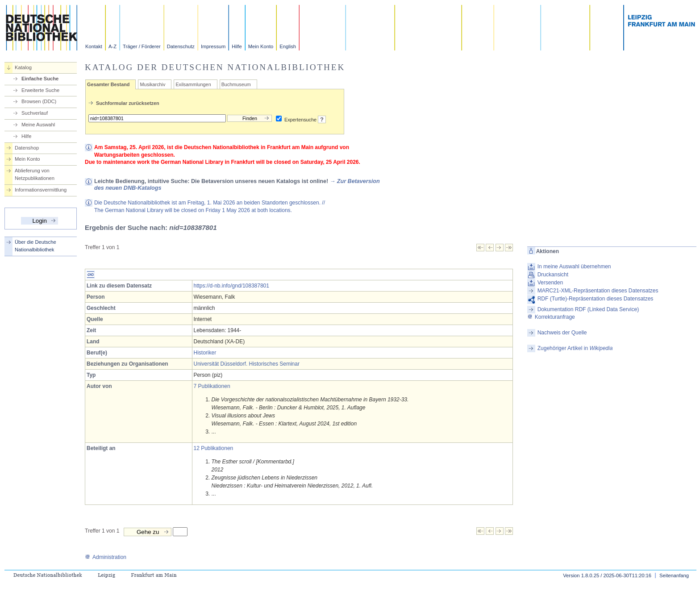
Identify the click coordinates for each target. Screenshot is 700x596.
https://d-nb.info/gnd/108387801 (231, 286)
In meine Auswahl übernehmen (574, 267)
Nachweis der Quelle (562, 333)
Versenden (550, 283)
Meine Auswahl (38, 125)
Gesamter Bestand (108, 84)
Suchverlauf (35, 113)
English (288, 46)
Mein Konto (261, 46)
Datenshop (27, 148)
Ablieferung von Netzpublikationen (35, 174)
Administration (106, 557)
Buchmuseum (236, 84)
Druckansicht (553, 275)
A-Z (112, 46)
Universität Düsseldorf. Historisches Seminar (247, 364)
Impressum (213, 46)
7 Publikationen (212, 386)
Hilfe (237, 46)
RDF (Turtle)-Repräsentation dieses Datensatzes (596, 299)
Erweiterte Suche (40, 90)
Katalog (23, 67)
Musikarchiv (152, 84)
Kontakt (94, 46)
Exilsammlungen (193, 84)
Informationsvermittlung (41, 190)
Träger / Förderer (142, 46)
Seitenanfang (674, 575)
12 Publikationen (214, 448)
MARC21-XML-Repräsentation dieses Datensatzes (598, 291)
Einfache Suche (40, 79)
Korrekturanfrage (551, 317)
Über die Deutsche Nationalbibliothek (35, 246)
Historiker (205, 353)
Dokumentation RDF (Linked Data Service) (588, 309)
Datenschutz (181, 46)
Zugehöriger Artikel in (575, 348)
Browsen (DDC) (39, 101)
